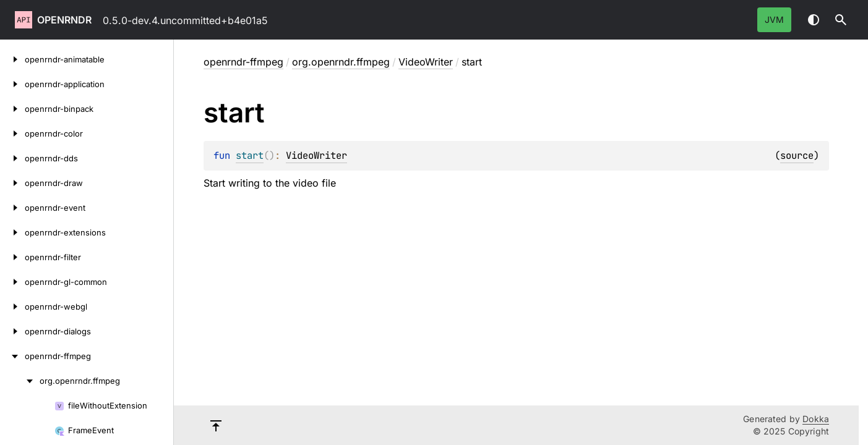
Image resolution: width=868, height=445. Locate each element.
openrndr (64, 20)
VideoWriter (426, 62)
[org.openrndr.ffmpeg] (20, 381)
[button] (841, 20)
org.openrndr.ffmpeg (341, 62)
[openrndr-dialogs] (12, 331)
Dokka (816, 419)
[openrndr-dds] (12, 158)
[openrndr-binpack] (12, 109)
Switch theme (814, 20)
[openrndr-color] (12, 133)
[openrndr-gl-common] (12, 282)
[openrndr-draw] (12, 183)
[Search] (841, 20)
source (797, 155)
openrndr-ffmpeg (243, 62)
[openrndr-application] (12, 84)
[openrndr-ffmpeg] (12, 356)
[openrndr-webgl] (12, 307)
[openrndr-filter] (12, 257)
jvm (774, 19)
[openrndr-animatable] (12, 59)
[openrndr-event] (12, 208)
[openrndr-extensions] (12, 232)
